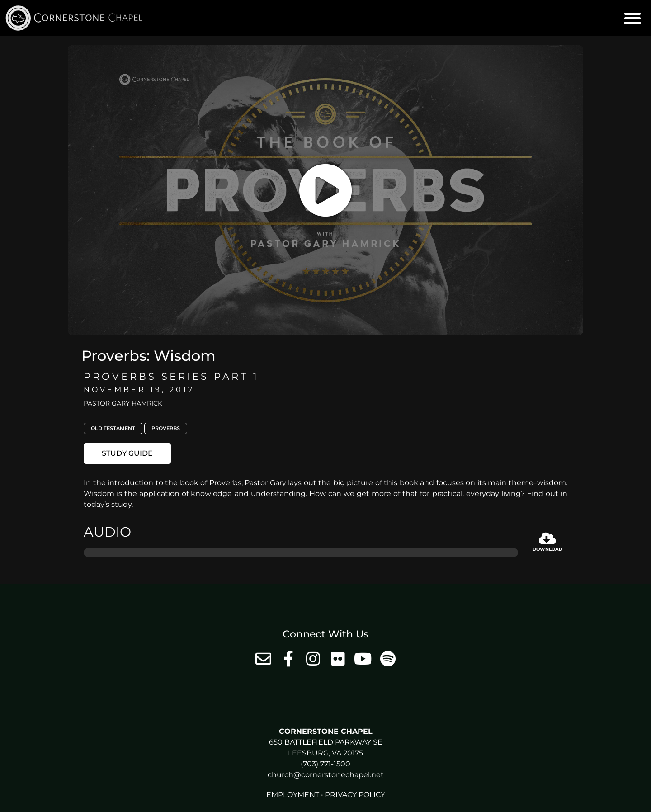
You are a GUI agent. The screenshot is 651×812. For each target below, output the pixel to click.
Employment (293, 795)
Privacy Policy (355, 795)
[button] (632, 18)
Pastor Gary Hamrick (123, 403)
